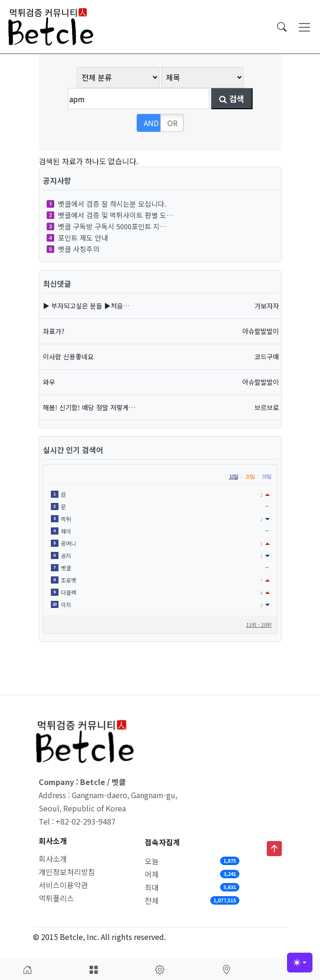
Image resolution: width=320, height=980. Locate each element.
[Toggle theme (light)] (300, 963)
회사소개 (53, 859)
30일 (267, 476)
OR (172, 123)
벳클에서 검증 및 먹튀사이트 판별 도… (110, 215)
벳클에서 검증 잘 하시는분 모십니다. (107, 204)
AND (151, 123)
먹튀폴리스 (56, 898)
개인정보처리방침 (67, 872)
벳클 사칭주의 (73, 249)
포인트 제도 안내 (77, 238)
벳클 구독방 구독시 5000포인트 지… (107, 226)
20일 (250, 476)
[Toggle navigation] (304, 27)
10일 (234, 476)
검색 (232, 99)
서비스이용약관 (63, 885)
